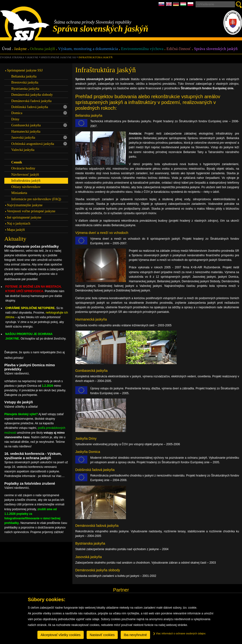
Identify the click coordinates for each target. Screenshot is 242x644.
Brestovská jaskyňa (25, 82)
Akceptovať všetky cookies (61, 635)
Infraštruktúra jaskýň (96, 57)
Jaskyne (20, 49)
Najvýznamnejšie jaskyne (25, 205)
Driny (15, 119)
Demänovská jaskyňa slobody (32, 95)
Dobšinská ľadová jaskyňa (39, 107)
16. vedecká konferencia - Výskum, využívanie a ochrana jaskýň (33, 456)
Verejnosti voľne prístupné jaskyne (31, 211)
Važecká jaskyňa (23, 150)
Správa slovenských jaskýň (216, 49)
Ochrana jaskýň (42, 49)
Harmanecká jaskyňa (26, 131)
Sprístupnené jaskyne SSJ (58, 57)
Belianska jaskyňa (24, 76)
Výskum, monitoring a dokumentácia (88, 49)
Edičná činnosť (179, 49)
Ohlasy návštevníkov (26, 187)
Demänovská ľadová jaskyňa (31, 101)
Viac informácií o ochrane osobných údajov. (180, 633)
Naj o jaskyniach (19, 223)
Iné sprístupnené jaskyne (24, 217)
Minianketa (19, 193)
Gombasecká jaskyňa (39, 125)
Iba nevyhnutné (135, 635)
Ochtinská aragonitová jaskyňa (39, 144)
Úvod (6, 49)
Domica (39, 113)
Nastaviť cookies (102, 635)
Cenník (17, 162)
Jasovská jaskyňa (39, 137)
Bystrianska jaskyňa (25, 89)
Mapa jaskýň (16, 230)
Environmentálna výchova (142, 49)
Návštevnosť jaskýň (25, 174)
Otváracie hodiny (23, 168)
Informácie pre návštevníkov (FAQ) (36, 199)
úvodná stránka (12, 57)
